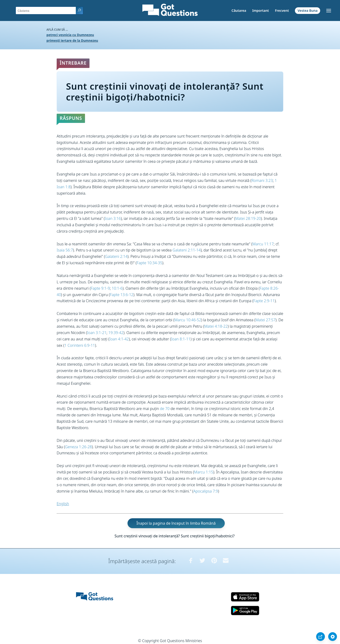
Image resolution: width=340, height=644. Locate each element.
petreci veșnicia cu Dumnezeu (70, 35)
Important (261, 10)
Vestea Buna (308, 10)
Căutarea (239, 10)
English (63, 504)
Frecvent (282, 10)
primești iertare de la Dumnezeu (72, 40)
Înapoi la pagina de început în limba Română (176, 523)
